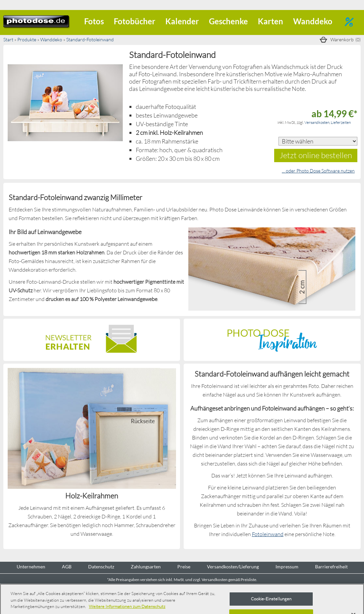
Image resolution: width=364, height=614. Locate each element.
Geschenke (228, 21)
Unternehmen (31, 567)
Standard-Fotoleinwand (90, 39)
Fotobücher (135, 21)
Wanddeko (313, 21)
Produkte (27, 39)
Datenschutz (101, 567)
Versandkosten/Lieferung (233, 567)
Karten (271, 21)
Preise (184, 567)
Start (8, 39)
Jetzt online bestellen (316, 155)
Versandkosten (317, 122)
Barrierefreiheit (331, 567)
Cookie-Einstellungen (271, 599)
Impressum (287, 567)
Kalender (182, 21)
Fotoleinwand (268, 534)
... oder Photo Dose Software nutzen (318, 171)
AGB (67, 567)
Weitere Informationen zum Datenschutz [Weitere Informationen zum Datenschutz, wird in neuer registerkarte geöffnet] (127, 606)
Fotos (94, 21)
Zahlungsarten (146, 567)
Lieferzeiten (341, 122)
